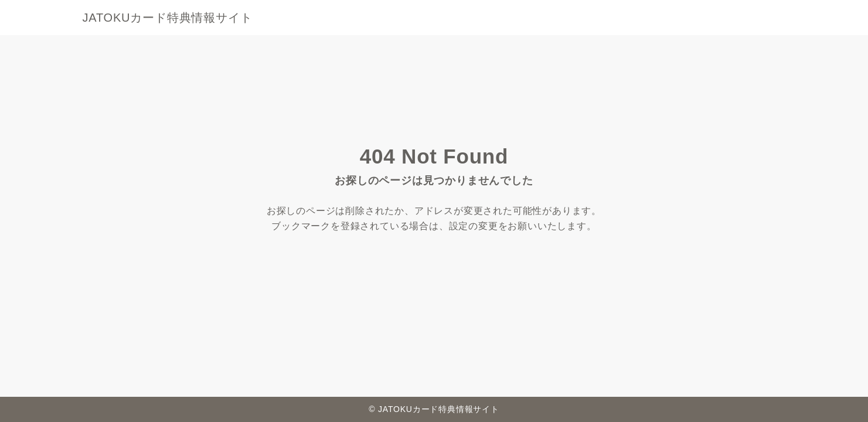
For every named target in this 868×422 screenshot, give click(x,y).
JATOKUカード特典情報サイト (168, 18)
